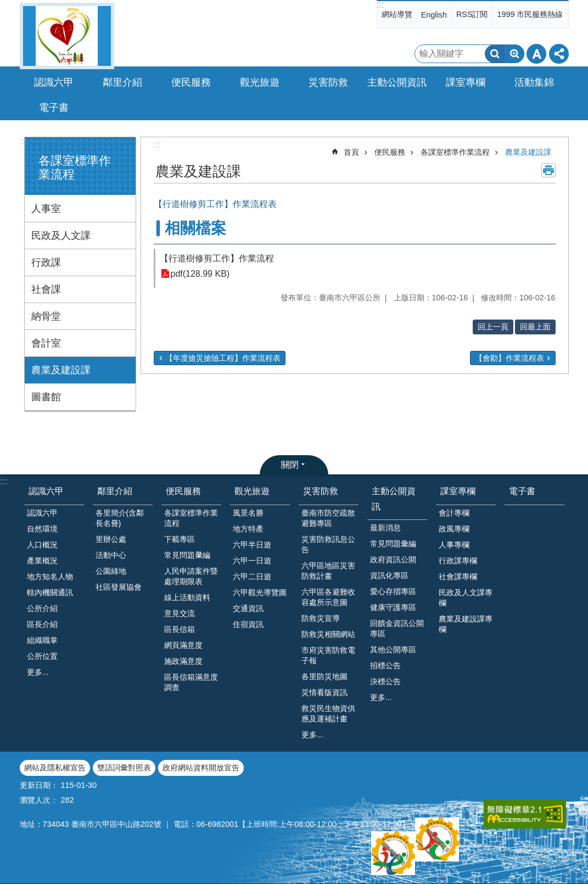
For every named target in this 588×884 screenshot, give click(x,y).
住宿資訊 (248, 624)
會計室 (46, 343)
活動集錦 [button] (534, 82)
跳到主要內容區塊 (6, 6)
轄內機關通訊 (50, 592)
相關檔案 (195, 228)
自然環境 (42, 529)
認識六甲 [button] (54, 82)
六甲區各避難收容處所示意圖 (328, 597)
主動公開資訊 (394, 499)
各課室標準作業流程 (455, 152)
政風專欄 (454, 529)
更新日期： (39, 785)
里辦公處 (111, 539)
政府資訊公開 (393, 560)
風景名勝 (248, 513)
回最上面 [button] (535, 327)
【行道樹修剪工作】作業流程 (217, 258)
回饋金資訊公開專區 (397, 628)
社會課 (46, 289)
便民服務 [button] (191, 82)
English (434, 15)
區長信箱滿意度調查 (191, 682)
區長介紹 (42, 624)
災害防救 (321, 491)
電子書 (54, 108)
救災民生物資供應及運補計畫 (328, 714)
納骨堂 (46, 316)
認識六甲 (46, 491)
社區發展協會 (119, 587)
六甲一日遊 (252, 561)
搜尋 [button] (495, 54)
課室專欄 (458, 491)
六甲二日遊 (252, 577)
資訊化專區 (389, 575)
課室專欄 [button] (466, 82)
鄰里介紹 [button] (122, 82)
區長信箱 (180, 629)
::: (380, 5)
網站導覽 (397, 14)
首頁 (351, 152)
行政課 (46, 262)
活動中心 (111, 555)
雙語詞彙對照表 (124, 768)
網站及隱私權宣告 (55, 768)
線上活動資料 (187, 597)
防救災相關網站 (328, 634)
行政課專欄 (458, 561)
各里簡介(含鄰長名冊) (120, 518)
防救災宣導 (321, 618)
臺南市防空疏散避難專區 (328, 518)
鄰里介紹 (115, 491)
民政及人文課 (61, 236)
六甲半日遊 (252, 545)
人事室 (46, 209)
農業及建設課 (61, 370)
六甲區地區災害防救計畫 (328, 571)
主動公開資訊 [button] (397, 82)
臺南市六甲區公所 (67, 36)
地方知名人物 (50, 577)
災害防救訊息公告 (328, 544)
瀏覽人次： (39, 800)
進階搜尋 (514, 54)
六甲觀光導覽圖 (260, 592)
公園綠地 (111, 571)
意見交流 (180, 613)
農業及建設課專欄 (466, 624)
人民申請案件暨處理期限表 (191, 576)
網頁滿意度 (183, 645)
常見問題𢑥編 (187, 555)
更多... (38, 672)
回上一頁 (493, 327)
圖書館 (46, 397)
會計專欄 (454, 513)
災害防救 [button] (328, 82)
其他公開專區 (393, 650)
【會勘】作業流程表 (509, 358)
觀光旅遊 (252, 491)
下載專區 (180, 539)
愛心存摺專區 (393, 591)
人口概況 (42, 545)
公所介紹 (42, 608)
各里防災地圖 (324, 676)
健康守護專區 (393, 607)
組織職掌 (42, 640)
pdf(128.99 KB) (200, 274)
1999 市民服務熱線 (530, 14)
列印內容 (548, 170)
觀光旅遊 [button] (260, 82)
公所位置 (42, 656)
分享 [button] (559, 54)
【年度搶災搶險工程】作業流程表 (223, 358)
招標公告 (385, 665)
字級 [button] (536, 54)
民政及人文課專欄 (466, 598)
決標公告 (385, 681)
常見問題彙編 (393, 544)
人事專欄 (454, 545)
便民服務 (390, 152)
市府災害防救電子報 (328, 655)
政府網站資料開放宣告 (201, 768)
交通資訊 (248, 608)
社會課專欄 (458, 577)
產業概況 (42, 561)
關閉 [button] (290, 465)
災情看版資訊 (324, 692)
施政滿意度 (183, 661)
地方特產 (248, 529)
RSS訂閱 (472, 14)
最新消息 (385, 528)
